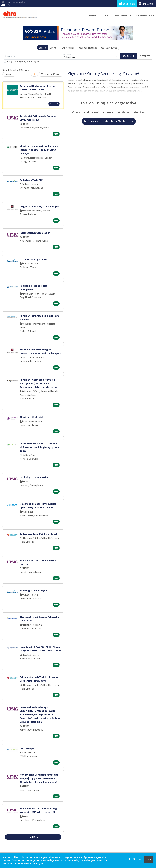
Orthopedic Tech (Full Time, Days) (38, 534)
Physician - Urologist (31, 417)
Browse (54, 48)
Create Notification (51, 74)
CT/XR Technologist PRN (33, 259)
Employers (146, 4)
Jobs (105, 15)
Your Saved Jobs (109, 48)
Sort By (8, 74)
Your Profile (122, 15)
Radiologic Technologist (33, 590)
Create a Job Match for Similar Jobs (109, 121)
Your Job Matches (88, 48)
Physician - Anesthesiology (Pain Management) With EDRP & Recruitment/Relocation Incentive (39, 383)
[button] (145, 56)
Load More (33, 837)
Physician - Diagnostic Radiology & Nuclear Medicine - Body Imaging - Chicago (39, 150)
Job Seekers (127, 4)
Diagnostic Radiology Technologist (39, 206)
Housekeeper (27, 748)
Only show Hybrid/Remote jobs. (24, 61)
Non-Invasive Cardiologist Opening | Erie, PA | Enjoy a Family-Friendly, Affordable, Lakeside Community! (40, 778)
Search (42, 48)
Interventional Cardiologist (35, 233)
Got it (149, 859)
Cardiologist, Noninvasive (34, 477)
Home (93, 15)
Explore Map (68, 48)
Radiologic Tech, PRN (32, 180)
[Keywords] (33, 56)
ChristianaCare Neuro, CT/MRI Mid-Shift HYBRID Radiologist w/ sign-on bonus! (39, 447)
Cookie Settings (133, 859)
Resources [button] (144, 15)
